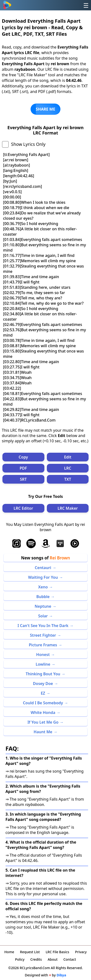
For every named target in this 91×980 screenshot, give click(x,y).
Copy (23, 457)
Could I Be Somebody (43, 703)
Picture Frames (43, 645)
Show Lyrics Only (28, 144)
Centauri (43, 568)
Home (9, 952)
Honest (43, 655)
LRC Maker (68, 508)
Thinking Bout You (43, 674)
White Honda (43, 712)
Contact (70, 959)
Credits (36, 959)
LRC (68, 468)
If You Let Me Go (43, 722)
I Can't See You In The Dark (43, 626)
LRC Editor (23, 508)
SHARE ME (46, 109)
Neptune (43, 606)
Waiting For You (43, 577)
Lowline (43, 664)
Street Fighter (43, 635)
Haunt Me (43, 732)
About (53, 959)
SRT (23, 479)
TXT (68, 479)
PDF (23, 468)
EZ (43, 693)
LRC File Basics (57, 952)
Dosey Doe (43, 684)
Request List (30, 952)
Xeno (43, 587)
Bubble (43, 597)
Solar (43, 616)
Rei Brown (60, 558)
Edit (68, 457)
